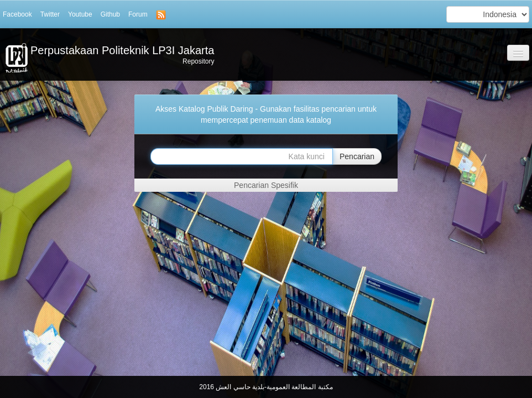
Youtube (80, 14)
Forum (138, 14)
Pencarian (357, 156)
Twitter (50, 14)
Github (110, 14)
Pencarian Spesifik (266, 185)
